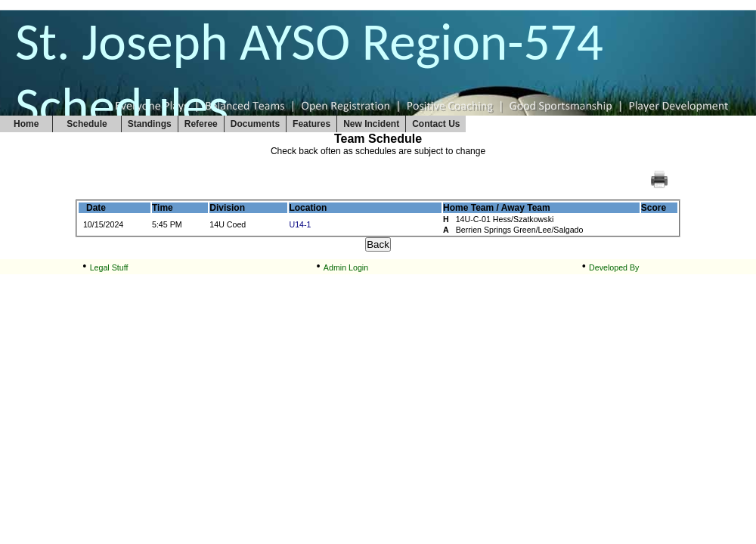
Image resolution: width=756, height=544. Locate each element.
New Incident (371, 124)
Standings (150, 124)
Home (26, 124)
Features (311, 124)
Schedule (87, 124)
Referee (201, 124)
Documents (255, 124)
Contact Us (436, 124)
